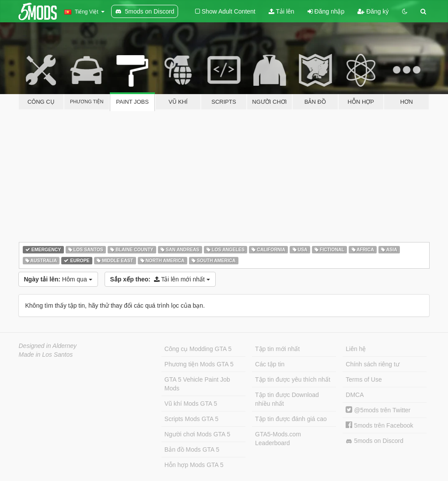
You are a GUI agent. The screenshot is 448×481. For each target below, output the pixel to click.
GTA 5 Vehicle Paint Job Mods (197, 384)
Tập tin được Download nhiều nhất (287, 399)
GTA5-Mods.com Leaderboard (278, 439)
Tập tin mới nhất (277, 349)
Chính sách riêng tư (373, 364)
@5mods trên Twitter (378, 410)
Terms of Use (364, 379)
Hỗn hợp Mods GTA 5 (194, 465)
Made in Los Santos (46, 355)
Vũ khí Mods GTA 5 (191, 404)
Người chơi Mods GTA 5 (197, 434)
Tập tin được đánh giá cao (291, 419)
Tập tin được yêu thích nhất (293, 379)
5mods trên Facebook (379, 425)
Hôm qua (58, 279)
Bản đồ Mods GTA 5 (192, 449)
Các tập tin (270, 364)
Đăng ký (373, 11)
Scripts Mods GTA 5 (191, 419)
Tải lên (282, 11)
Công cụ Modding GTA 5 (198, 349)
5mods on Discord (374, 441)
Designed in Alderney (48, 346)
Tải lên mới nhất (160, 279)
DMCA (355, 395)
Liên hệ (356, 349)
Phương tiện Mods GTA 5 (199, 364)
